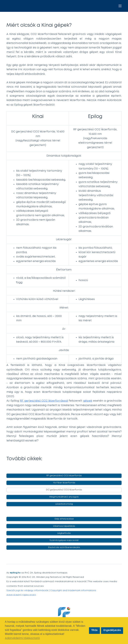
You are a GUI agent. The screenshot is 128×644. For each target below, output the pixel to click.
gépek (88, 401)
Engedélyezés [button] (112, 630)
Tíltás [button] (94, 630)
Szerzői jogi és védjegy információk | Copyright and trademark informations (51, 590)
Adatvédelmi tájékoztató (21, 595)
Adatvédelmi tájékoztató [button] (22, 638)
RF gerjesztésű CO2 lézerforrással (44, 401)
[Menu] (120, 6)
